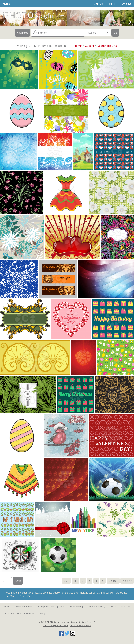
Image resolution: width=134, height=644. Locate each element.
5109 (114, 581)
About (6, 606)
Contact (126, 3)
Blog (42, 613)
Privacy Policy (97, 606)
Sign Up (99, 3)
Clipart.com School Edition (18, 613)
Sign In (112, 3)
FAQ (113, 606)
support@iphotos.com (102, 592)
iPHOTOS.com (62, 625)
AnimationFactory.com (81, 625)
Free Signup (77, 606)
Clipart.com (48, 625)
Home (6, 3)
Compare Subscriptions (51, 606)
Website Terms (24, 606)
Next (125, 581)
